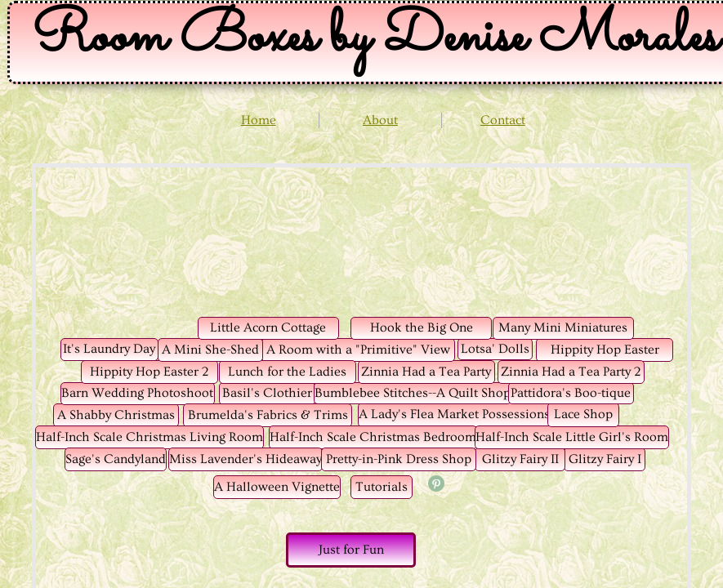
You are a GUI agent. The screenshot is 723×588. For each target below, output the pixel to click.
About (380, 120)
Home (259, 120)
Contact (503, 120)
